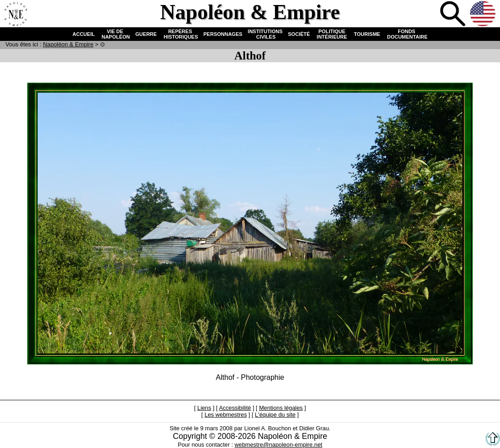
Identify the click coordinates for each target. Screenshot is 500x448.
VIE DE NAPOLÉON (115, 34)
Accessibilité (235, 408)
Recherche (454, 15)
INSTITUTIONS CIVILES (265, 34)
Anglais (484, 15)
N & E (68, 44)
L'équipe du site (275, 415)
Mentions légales (281, 408)
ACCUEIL (84, 34)
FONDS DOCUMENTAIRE (406, 34)
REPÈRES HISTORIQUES (180, 34)
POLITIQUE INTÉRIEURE (332, 34)
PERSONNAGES (223, 34)
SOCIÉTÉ (299, 34)
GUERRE (146, 34)
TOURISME (367, 34)
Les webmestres (226, 415)
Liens (204, 408)
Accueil (15, 15)
